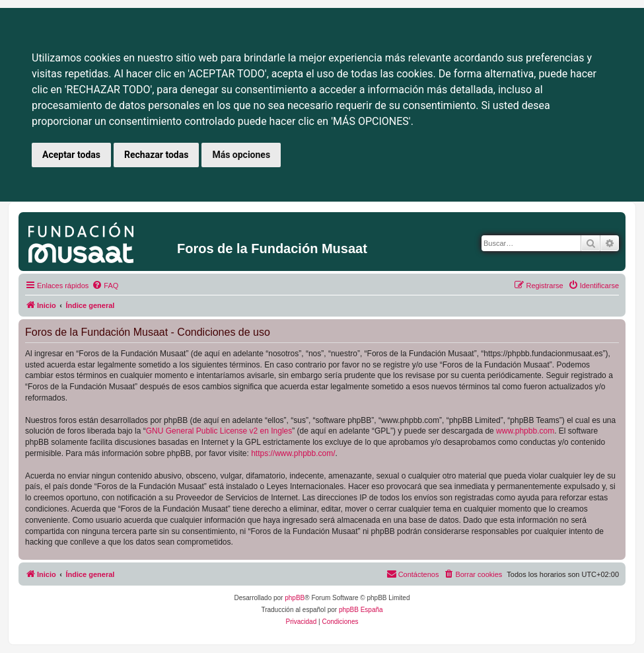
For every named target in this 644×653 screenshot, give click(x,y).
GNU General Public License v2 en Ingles (219, 431)
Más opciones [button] (241, 155)
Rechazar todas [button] (156, 155)
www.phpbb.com (525, 431)
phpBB (295, 598)
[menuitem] (105, 286)
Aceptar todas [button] (71, 155)
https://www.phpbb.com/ (293, 453)
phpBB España (361, 610)
